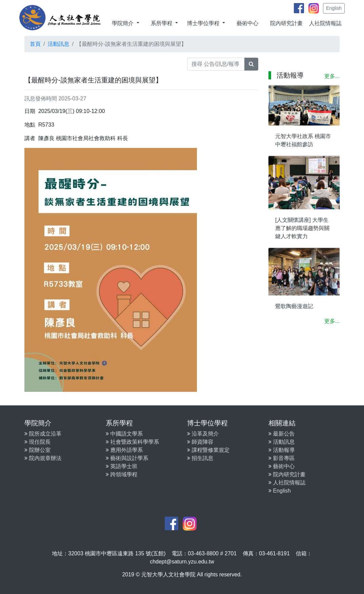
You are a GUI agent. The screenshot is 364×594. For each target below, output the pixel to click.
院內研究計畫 (286, 23)
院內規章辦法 (43, 458)
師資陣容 (200, 442)
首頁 (35, 44)
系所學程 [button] (162, 23)
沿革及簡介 (203, 434)
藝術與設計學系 (127, 458)
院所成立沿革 (43, 434)
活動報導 (281, 450)
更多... (332, 76)
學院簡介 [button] (123, 23)
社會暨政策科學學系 (132, 442)
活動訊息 (58, 44)
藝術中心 (247, 23)
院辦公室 (37, 450)
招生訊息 (200, 458)
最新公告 (281, 434)
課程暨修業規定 (208, 450)
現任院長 (37, 442)
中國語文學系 (124, 434)
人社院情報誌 (325, 23)
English (334, 8)
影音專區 (281, 458)
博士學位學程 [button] (204, 23)
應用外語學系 (124, 450)
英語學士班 (122, 466)
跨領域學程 (122, 474)
